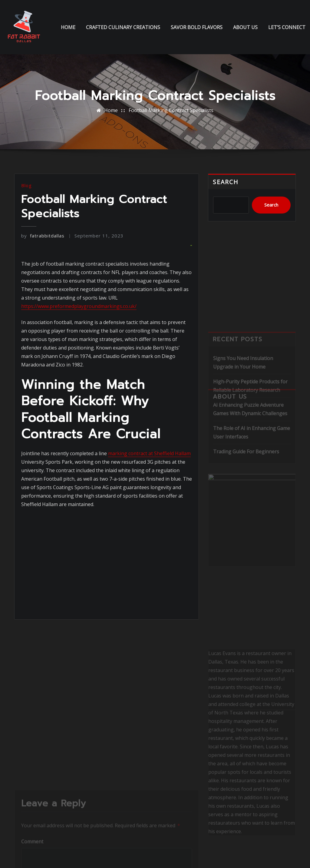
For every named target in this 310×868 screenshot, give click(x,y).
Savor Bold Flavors (197, 27)
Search (226, 182)
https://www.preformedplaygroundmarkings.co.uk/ (79, 306)
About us (245, 27)
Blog (26, 185)
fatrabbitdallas (43, 236)
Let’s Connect (287, 27)
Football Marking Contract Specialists (171, 110)
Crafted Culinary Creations (123, 27)
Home (68, 27)
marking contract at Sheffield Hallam (149, 453)
